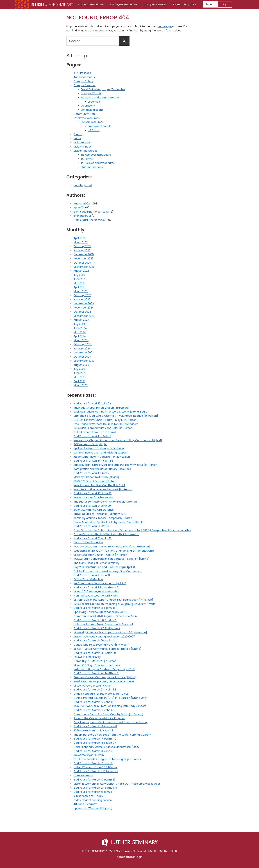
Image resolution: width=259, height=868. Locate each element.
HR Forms (94, 130)
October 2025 (82, 263)
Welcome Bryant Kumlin (89, 755)
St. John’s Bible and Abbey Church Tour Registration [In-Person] (113, 600)
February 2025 (82, 295)
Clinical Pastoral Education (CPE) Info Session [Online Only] (111, 698)
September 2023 (84, 361)
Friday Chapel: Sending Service (93, 800)
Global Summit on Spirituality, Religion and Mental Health (109, 522)
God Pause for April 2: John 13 (92, 575)
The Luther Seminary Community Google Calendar (106, 502)
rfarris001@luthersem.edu (90, 220)
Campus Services (85, 85)
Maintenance (82, 142)
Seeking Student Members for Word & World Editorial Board (110, 412)
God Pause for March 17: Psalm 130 (95, 739)
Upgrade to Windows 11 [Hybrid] (93, 808)
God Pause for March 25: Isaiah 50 (95, 653)
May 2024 (80, 332)
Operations (88, 106)
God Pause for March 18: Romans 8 (95, 726)
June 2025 (80, 279)
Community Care (85, 114)
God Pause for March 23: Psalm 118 (95, 690)
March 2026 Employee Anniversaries (96, 591)
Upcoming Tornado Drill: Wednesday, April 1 (100, 612)
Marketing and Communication (101, 98)
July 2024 (79, 324)
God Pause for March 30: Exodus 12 (95, 620)
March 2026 (81, 242)
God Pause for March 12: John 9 (93, 763)
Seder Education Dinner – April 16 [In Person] (101, 555)
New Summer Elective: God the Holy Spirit (99, 485)
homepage (165, 26)
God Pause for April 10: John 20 (93, 493)
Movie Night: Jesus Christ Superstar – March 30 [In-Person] (110, 632)
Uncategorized (83, 185)
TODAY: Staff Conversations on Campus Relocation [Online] (111, 559)
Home (77, 138)
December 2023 (84, 353)
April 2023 (79, 381)
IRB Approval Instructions (96, 155)
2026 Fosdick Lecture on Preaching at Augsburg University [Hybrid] (115, 604)
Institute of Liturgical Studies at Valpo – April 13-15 (104, 669)
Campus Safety (83, 81)
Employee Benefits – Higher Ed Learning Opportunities (107, 759)
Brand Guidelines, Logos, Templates (103, 89)
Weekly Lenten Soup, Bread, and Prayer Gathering (104, 681)
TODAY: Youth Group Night (90, 444)
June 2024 (80, 328)
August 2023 (81, 365)
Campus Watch (91, 93)
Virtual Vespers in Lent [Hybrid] (93, 686)
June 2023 (80, 373)
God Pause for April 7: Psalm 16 (93, 538)
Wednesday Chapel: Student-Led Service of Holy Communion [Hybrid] (118, 440)
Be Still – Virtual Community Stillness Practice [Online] (107, 649)
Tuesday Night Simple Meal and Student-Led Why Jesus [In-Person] (116, 465)
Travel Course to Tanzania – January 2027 (100, 514)
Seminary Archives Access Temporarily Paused (103, 518)
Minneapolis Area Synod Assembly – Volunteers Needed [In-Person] (116, 416)
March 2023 (81, 385)
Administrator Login (129, 857)
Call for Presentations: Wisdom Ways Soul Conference (108, 571)
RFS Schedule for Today (88, 796)
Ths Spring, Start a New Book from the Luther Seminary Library (112, 735)
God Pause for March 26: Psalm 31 (95, 641)
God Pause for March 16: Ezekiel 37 (95, 743)
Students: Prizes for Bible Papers (93, 498)
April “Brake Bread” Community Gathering (99, 448)
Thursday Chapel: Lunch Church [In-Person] (101, 408)
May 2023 (79, 377)
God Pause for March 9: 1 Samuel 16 (96, 788)
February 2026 (82, 246)
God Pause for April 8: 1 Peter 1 (92, 526)
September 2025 (84, 267)
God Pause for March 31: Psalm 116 (95, 608)
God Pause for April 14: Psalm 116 (93, 461)
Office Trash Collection (88, 579)
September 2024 (84, 316)
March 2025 (81, 291)
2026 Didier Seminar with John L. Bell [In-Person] (104, 428)
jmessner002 (82, 204)
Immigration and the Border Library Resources (102, 469)
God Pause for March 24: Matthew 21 (96, 673)
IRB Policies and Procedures (98, 163)
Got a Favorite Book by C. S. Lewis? (95, 432)
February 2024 (83, 344)
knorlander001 (82, 216)
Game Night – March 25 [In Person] (96, 661)
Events (78, 134)
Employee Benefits (100, 126)
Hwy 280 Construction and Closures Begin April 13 (104, 567)
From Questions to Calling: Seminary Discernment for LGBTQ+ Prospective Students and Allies (132, 530)
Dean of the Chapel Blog (89, 542)
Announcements (84, 77)
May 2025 (79, 283)
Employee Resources (87, 118)
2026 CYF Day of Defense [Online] (95, 481)
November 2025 (83, 259)
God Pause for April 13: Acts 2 (91, 473)
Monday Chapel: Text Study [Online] (96, 477)
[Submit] (225, 4)
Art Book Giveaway (85, 804)
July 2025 (79, 275)
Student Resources (85, 151)
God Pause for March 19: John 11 (93, 702)
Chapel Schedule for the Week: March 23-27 (101, 694)
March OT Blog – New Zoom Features (97, 665)
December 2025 (84, 254)
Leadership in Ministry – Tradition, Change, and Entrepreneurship (114, 551)
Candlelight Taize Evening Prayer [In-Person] (101, 645)
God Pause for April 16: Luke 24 (92, 404)
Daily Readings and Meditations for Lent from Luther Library (111, 722)
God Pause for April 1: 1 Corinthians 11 (96, 588)
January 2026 (82, 250)
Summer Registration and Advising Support (100, 453)
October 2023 (82, 357)
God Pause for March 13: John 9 (93, 751)
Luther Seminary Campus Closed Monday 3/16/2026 (106, 747)
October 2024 (82, 312)
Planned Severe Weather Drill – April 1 (96, 596)
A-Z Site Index (82, 73)
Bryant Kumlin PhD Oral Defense (94, 510)
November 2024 (84, 308)
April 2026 (80, 238)
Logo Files (94, 102)
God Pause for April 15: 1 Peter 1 (92, 436)
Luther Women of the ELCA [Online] (96, 767)
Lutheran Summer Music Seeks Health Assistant (103, 624)
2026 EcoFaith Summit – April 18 (93, 731)
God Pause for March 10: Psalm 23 (95, 780)
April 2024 (80, 336)
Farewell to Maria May (87, 657)
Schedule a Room (92, 110)
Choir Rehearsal (83, 775)
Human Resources (92, 122)
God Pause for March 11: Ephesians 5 (96, 771)
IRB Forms (87, 159)
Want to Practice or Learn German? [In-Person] (103, 489)
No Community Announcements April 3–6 (100, 583)
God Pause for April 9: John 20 (92, 506)
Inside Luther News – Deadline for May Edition (102, 457)
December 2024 (84, 303)
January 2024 (82, 349)
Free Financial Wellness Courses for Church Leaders (106, 424)
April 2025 (79, 287)
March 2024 (81, 340)
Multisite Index (82, 147)
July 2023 (79, 369)
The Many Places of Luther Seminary (96, 563)
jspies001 (79, 208)
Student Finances (92, 167)
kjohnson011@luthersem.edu (91, 212)
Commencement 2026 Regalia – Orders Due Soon (105, 616)
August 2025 (81, 271)
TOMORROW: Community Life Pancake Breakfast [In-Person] (112, 547)
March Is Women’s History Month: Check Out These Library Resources (117, 784)
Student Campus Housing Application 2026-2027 (104, 637)
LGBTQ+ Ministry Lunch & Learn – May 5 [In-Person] (106, 420)
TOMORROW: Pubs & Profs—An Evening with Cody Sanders (110, 706)
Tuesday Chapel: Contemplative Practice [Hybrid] (105, 677)
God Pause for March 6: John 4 (93, 792)
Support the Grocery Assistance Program (99, 718)
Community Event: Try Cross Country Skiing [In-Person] (108, 714)
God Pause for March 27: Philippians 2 (97, 628)
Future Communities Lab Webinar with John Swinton (106, 534)
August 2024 (81, 320)
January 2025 (82, 300)
